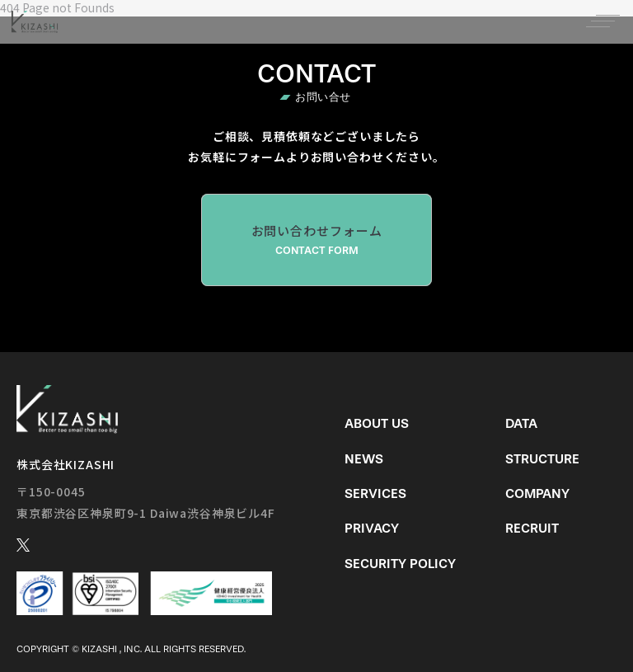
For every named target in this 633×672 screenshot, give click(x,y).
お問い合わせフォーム (316, 240)
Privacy (372, 528)
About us (377, 423)
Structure (542, 459)
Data (521, 423)
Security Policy (400, 564)
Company (537, 493)
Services (375, 493)
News (364, 459)
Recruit (532, 528)
